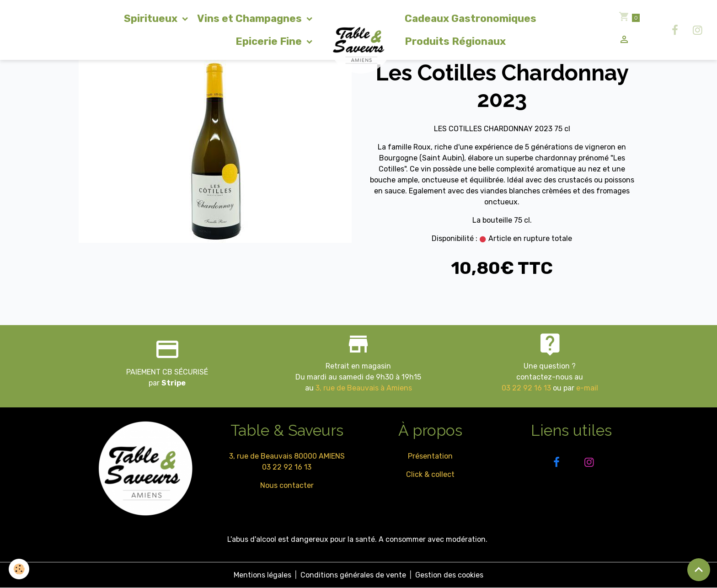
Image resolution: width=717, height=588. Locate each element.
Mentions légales (262, 575)
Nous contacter (287, 485)
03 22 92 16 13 (526, 388)
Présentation (430, 456)
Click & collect (430, 474)
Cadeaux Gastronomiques (471, 19)
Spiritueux (152, 19)
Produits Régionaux (455, 41)
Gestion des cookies (449, 575)
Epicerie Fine (270, 41)
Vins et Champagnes (251, 19)
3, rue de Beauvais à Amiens (364, 388)
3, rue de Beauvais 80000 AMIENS (287, 456)
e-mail (587, 388)
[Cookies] (19, 569)
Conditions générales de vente (353, 575)
